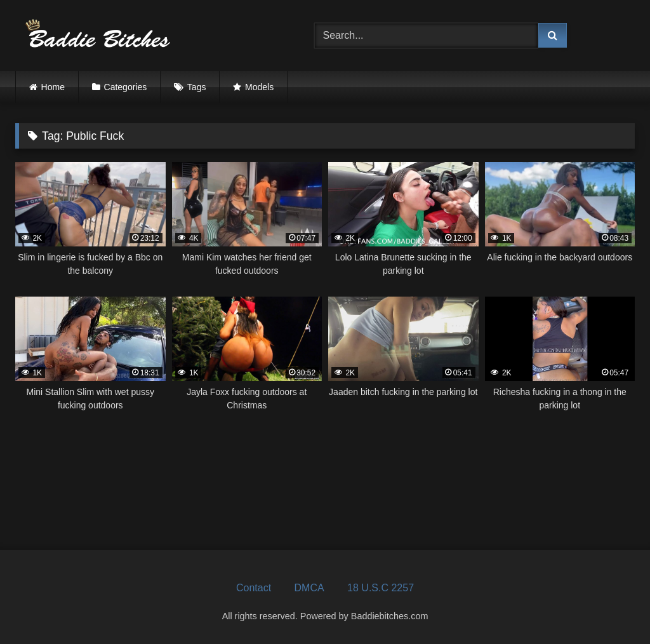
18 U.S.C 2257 (381, 588)
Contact (254, 588)
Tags (197, 87)
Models (259, 87)
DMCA (309, 588)
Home (53, 87)
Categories (126, 87)
